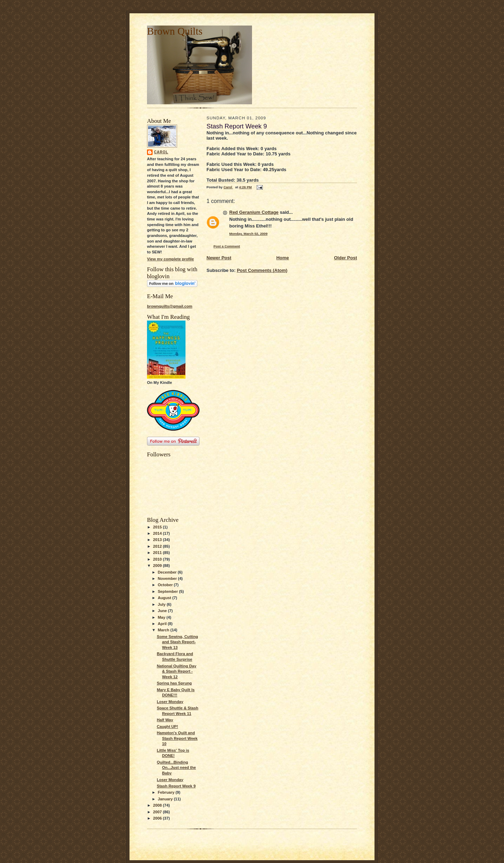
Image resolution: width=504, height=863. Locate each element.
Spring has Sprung (174, 683)
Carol (161, 152)
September (169, 591)
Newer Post (219, 258)
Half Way (165, 720)
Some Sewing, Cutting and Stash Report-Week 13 (177, 642)
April (163, 624)
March (164, 630)
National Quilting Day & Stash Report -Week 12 (177, 671)
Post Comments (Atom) (262, 270)
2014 (158, 533)
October (166, 585)
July (162, 604)
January (166, 799)
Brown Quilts (175, 31)
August (165, 598)
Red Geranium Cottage (254, 212)
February (167, 792)
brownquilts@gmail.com (170, 306)
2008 (158, 805)
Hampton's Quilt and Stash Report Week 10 (177, 738)
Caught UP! (167, 727)
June (163, 611)
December (168, 572)
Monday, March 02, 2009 (248, 234)
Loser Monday (170, 702)
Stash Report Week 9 (176, 786)
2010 (158, 559)
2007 (158, 812)
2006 (158, 818)
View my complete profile (170, 259)
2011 (158, 553)
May (162, 617)
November (168, 578)
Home (282, 258)
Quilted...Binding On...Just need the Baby (176, 768)
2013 (158, 540)
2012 (158, 546)
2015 (158, 527)
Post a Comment (227, 246)
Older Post (345, 258)
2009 (158, 566)
